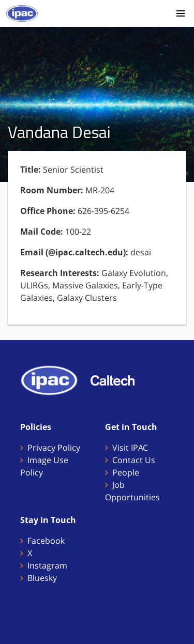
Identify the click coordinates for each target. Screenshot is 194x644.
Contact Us (134, 460)
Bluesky (42, 578)
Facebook (46, 541)
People (126, 472)
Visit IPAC (130, 448)
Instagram (47, 565)
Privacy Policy (54, 448)
